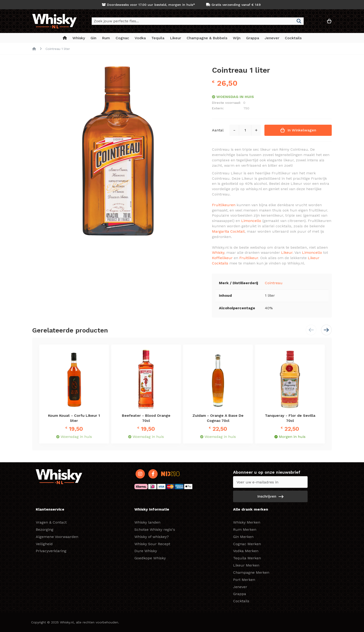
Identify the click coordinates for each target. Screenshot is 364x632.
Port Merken (244, 580)
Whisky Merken (247, 522)
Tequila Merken (247, 558)
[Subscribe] (270, 496)
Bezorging (45, 529)
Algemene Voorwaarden (57, 537)
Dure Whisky (146, 551)
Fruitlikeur (249, 258)
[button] (315, 23)
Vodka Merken (246, 551)
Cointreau (274, 283)
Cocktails (241, 601)
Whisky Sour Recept (152, 544)
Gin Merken (243, 537)
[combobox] (198, 21)
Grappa (240, 594)
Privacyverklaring (51, 551)
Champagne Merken (251, 572)
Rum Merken (245, 529)
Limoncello (251, 221)
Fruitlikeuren (224, 205)
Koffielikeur (222, 258)
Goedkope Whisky (150, 558)
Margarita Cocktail (228, 231)
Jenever (240, 587)
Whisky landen (147, 522)
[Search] (299, 21)
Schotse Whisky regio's (155, 529)
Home (34, 49)
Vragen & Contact (51, 522)
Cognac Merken (247, 544)
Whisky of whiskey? (152, 537)
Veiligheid (44, 544)
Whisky (218, 252)
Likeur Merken (246, 565)
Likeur (287, 252)
